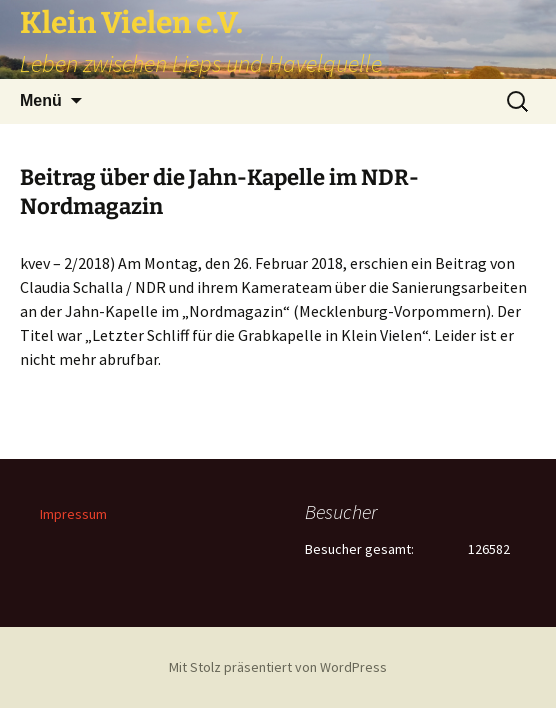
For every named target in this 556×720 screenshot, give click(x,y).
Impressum (73, 514)
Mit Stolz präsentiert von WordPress (278, 667)
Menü (41, 100)
